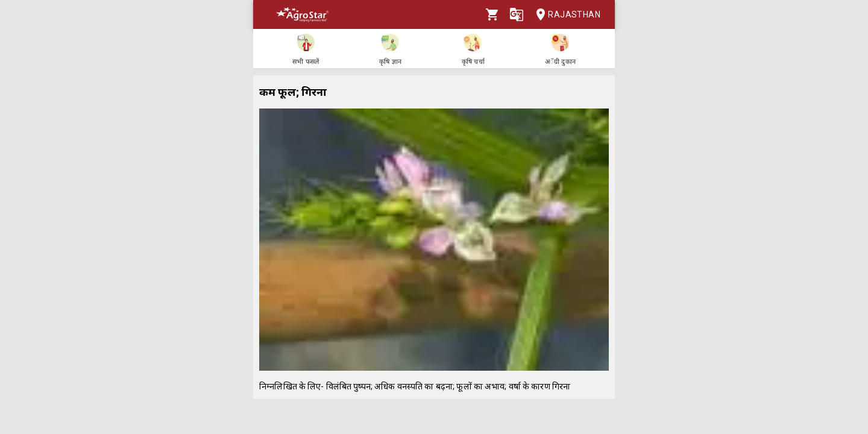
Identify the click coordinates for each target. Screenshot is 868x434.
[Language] (517, 14)
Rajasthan (565, 15)
